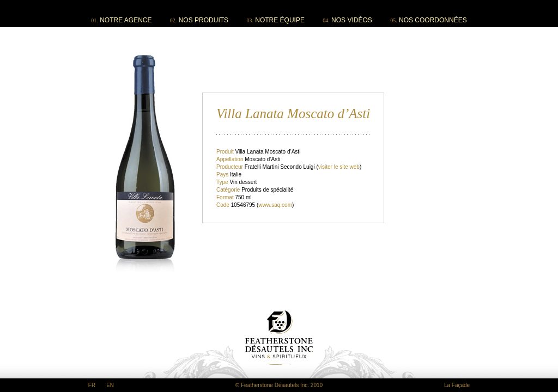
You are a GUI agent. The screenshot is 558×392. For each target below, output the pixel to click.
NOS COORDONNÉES (433, 20)
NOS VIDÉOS (352, 20)
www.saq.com (275, 205)
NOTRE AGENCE (126, 20)
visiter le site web (339, 167)
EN (110, 385)
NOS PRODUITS (204, 20)
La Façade (457, 385)
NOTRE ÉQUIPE (280, 20)
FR (92, 385)
